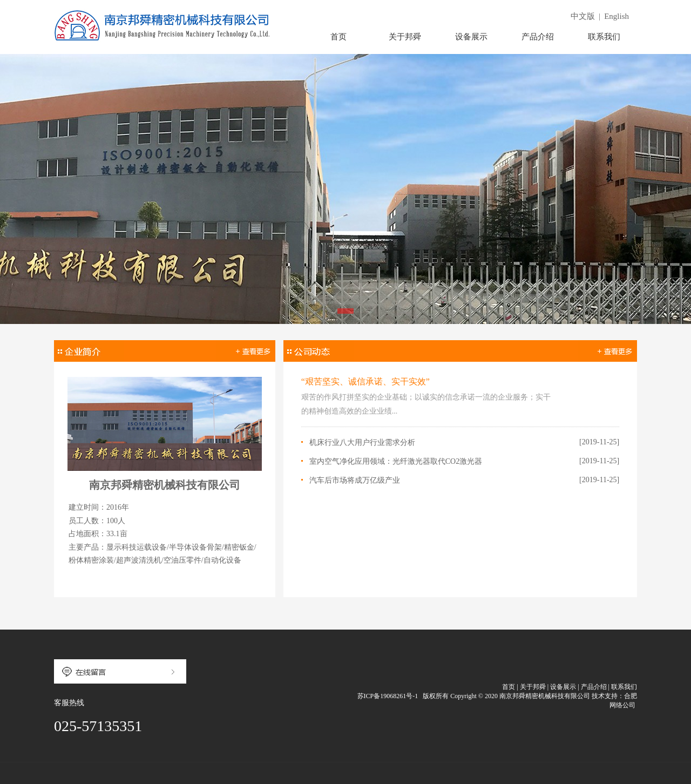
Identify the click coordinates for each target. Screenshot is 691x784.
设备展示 (471, 37)
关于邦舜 (405, 37)
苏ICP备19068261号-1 (387, 696)
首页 (338, 37)
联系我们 (604, 37)
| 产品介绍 (592, 687)
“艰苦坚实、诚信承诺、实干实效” (365, 381)
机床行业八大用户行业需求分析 (362, 442)
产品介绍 (538, 37)
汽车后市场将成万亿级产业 (355, 480)
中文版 (583, 16)
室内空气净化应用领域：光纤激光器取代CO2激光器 (396, 461)
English (617, 16)
